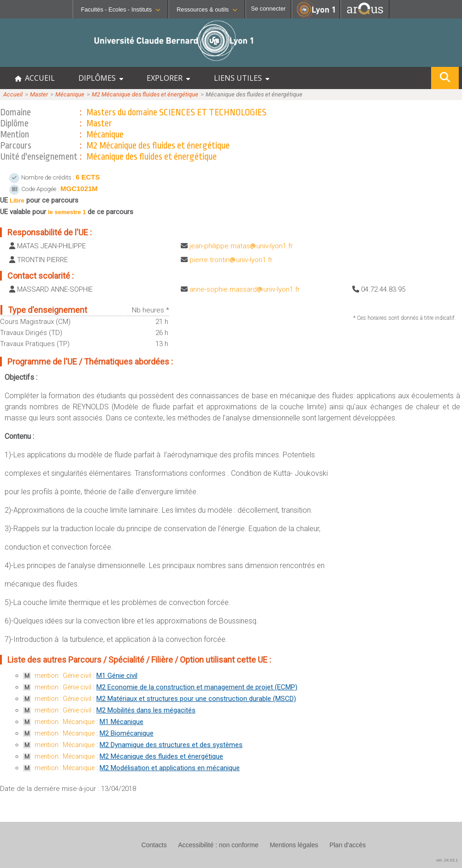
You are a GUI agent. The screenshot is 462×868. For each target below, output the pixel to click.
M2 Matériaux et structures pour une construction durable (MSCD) (196, 699)
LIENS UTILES (242, 78)
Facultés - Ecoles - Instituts (120, 9)
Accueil (13, 94)
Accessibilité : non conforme (218, 845)
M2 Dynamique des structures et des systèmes (171, 745)
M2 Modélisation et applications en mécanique (170, 768)
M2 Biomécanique (127, 733)
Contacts (154, 845)
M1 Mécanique (121, 722)
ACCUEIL (35, 78)
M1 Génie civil (117, 676)
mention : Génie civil (63, 676)
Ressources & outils (207, 9)
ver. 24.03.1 (447, 860)
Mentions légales (294, 845)
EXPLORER (168, 78)
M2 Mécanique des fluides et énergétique (145, 94)
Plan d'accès (347, 845)
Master (39, 94)
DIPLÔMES (101, 78)
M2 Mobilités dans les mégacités (146, 710)
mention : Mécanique (65, 722)
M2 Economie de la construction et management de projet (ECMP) (197, 687)
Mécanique (70, 94)
